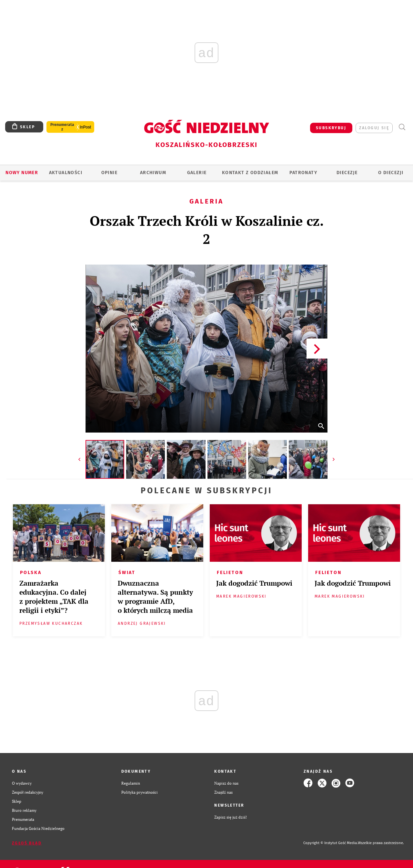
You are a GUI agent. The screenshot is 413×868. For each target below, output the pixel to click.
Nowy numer (22, 173)
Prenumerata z (62, 127)
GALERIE (197, 173)
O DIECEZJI (391, 173)
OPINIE (109, 173)
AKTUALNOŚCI (66, 173)
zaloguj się (374, 128)
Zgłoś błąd (27, 843)
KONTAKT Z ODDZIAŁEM (250, 173)
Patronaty (303, 173)
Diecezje (347, 173)
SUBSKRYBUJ (331, 128)
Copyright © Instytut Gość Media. (331, 843)
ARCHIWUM (153, 173)
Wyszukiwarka (402, 127)
